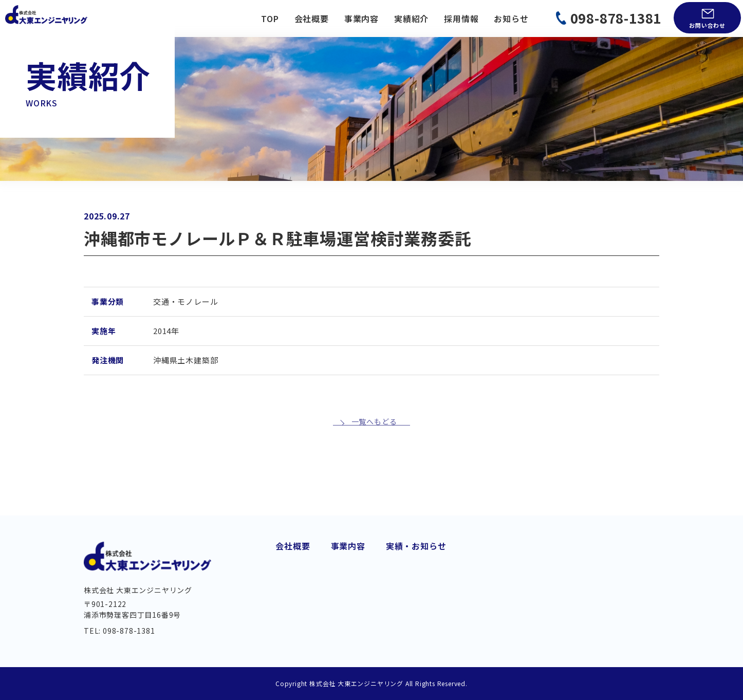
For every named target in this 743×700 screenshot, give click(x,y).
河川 (340, 630)
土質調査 (434, 599)
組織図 (288, 602)
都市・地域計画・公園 (460, 568)
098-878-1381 (616, 18)
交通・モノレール (365, 568)
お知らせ (511, 19)
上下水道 (348, 583)
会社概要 (312, 19)
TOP (270, 19)
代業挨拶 (293, 552)
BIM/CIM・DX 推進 (454, 615)
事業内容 (361, 19)
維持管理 (348, 615)
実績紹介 (411, 19)
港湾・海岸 (439, 552)
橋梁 (340, 599)
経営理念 (293, 585)
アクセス (292, 619)
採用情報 (461, 19)
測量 (426, 583)
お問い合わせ (707, 25)
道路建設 (348, 552)
